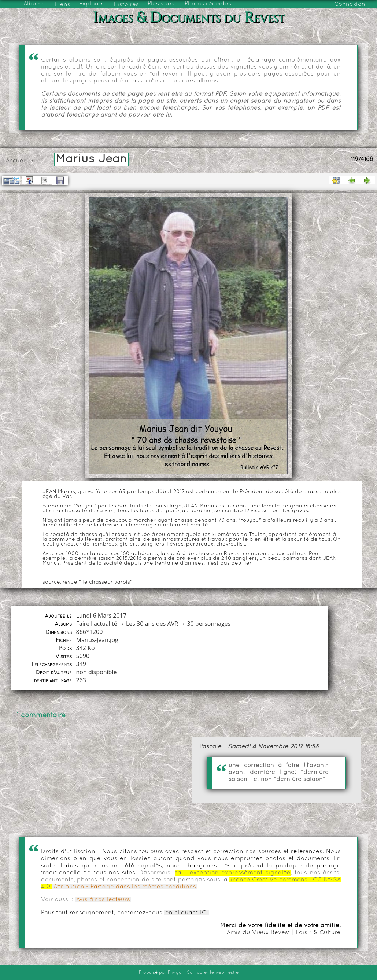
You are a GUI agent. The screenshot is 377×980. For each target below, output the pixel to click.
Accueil (16, 161)
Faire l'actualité (96, 624)
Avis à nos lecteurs (103, 900)
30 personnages (209, 624)
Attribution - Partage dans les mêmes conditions (125, 887)
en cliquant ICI (187, 913)
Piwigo (175, 973)
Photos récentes (208, 4)
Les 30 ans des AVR (152, 624)
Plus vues (161, 4)
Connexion (350, 4)
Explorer (91, 4)
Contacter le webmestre (212, 973)
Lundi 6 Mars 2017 (101, 616)
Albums (34, 4)
